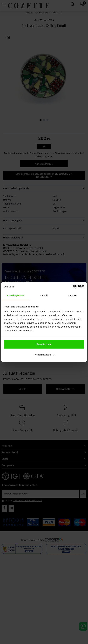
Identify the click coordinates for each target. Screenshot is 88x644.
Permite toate (44, 344)
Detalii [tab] (44, 295)
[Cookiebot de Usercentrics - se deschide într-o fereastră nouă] (71, 287)
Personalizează (44, 355)
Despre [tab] (72, 295)
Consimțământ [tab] (15, 295)
